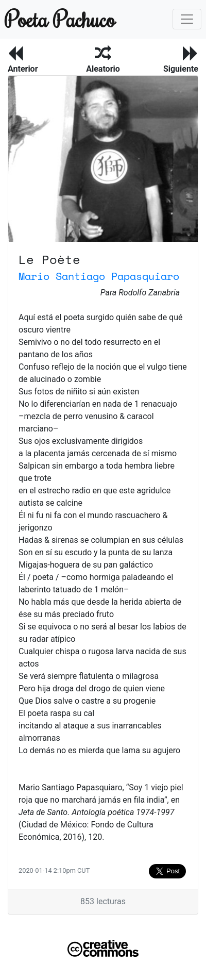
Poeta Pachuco (54, 19)
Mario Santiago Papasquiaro (99, 276)
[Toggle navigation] (187, 19)
